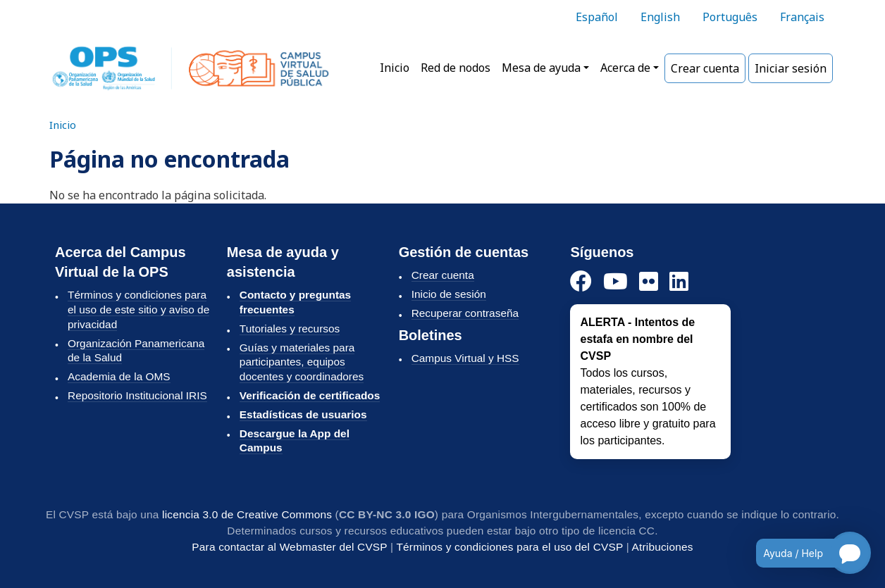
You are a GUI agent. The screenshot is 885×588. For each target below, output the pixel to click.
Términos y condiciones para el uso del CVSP (509, 547)
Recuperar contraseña (465, 313)
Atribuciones (663, 547)
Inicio (395, 68)
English (660, 17)
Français (802, 17)
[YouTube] (615, 282)
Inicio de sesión (449, 294)
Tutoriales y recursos (290, 329)
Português (730, 17)
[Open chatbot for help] (803, 553)
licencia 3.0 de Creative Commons (247, 514)
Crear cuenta (705, 68)
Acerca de (625, 68)
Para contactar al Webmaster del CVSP (289, 547)
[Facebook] (581, 282)
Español (597, 17)
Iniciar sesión (791, 68)
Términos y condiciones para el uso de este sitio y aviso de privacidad (138, 309)
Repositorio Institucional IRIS (137, 395)
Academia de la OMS (119, 376)
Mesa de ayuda (541, 68)
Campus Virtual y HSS (465, 358)
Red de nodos (456, 68)
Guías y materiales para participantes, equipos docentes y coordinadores (302, 362)
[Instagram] (649, 282)
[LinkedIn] (679, 282)
